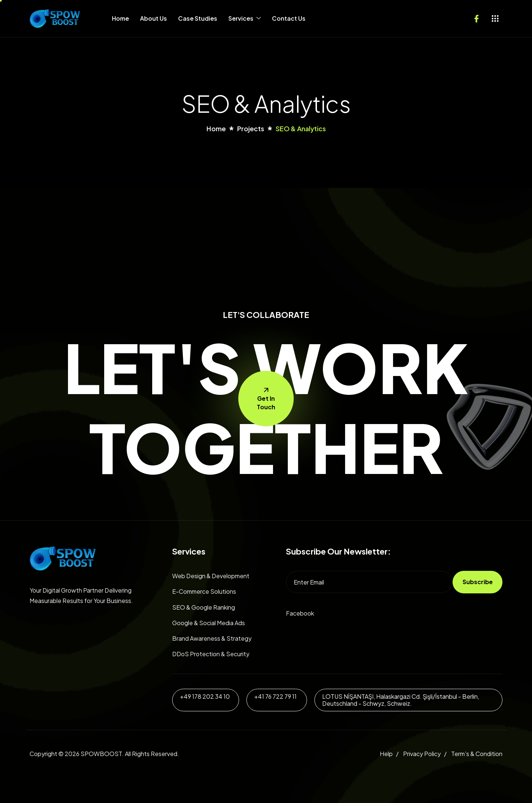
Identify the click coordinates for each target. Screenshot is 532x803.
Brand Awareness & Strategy (212, 638)
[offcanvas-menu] (495, 19)
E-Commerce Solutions (204, 591)
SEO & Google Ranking (204, 607)
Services (245, 18)
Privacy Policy (422, 754)
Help (386, 754)
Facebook (300, 613)
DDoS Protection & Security (211, 654)
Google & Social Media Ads (209, 623)
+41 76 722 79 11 (275, 696)
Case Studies (198, 18)
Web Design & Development (211, 576)
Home (120, 18)
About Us (154, 18)
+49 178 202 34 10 (205, 696)
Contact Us (289, 18)
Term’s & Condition (477, 754)
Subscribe (478, 582)
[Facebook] (477, 17)
